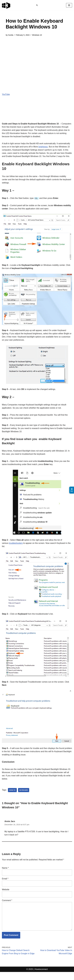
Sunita (11, 35)
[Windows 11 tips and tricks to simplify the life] (6, 5)
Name (5, 875)
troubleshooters (16, 549)
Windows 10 (38, 35)
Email (5, 886)
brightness (44, 147)
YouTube (6, 94)
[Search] (37, 5)
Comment (7, 908)
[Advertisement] (37, 58)
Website (6, 897)
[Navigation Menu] (69, 5)
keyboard (24, 797)
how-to (13, 797)
